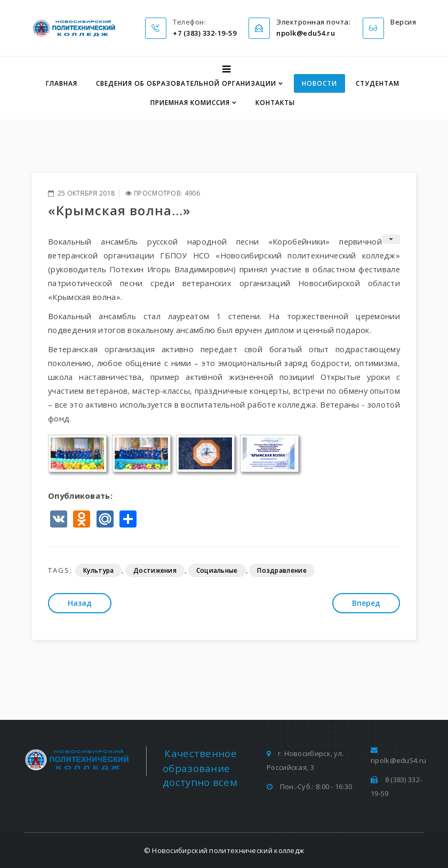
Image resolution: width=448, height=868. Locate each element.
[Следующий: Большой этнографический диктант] (366, 603)
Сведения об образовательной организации (186, 83)
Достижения (155, 570)
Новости (319, 83)
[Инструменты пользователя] (391, 239)
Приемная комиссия (190, 103)
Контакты (275, 103)
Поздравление (282, 570)
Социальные (217, 570)
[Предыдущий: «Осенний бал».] (80, 603)
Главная (62, 83)
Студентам (378, 83)
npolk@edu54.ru (398, 760)
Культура (98, 570)
